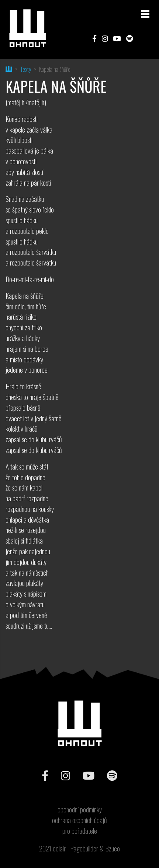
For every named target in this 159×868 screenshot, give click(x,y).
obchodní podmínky (80, 809)
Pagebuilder (84, 848)
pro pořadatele (80, 831)
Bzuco (113, 848)
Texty (26, 69)
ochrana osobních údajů (79, 820)
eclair (59, 848)
